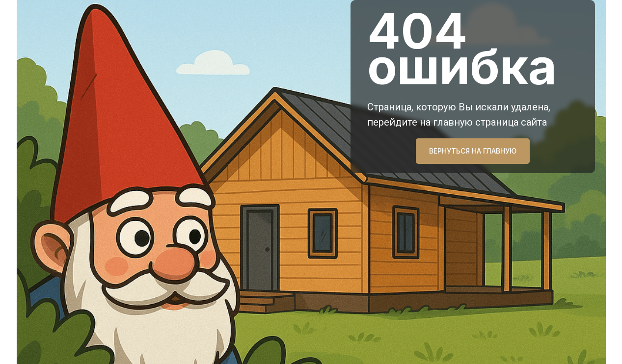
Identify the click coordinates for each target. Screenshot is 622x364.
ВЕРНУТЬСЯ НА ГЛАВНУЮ (473, 151)
